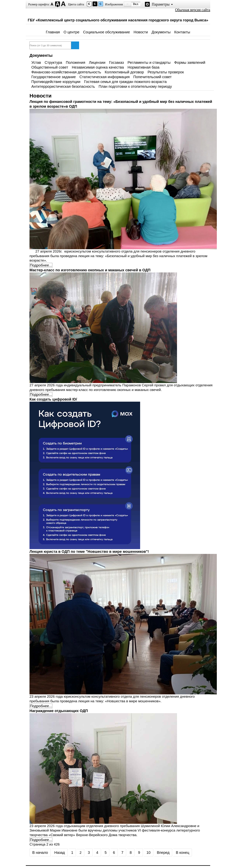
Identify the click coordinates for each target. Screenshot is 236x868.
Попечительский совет (152, 77)
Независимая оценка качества (98, 67)
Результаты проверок (166, 72)
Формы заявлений (190, 62)
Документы (161, 32)
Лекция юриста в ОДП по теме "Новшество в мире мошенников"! (89, 552)
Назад (59, 853)
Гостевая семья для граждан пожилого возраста (125, 82)
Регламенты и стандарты (149, 62)
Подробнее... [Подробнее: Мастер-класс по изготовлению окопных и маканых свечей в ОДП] (41, 394)
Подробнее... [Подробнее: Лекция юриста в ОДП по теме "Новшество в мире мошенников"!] (41, 706)
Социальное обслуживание (107, 32)
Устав (36, 62)
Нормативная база (144, 67)
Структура (53, 62)
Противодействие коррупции (56, 82)
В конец (183, 853)
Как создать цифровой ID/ (53, 399)
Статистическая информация (105, 77)
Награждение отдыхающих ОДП (59, 711)
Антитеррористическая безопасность (63, 86)
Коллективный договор (124, 72)
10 (148, 853)
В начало (40, 853)
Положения (76, 62)
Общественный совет (50, 67)
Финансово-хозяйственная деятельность (66, 72)
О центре (72, 32)
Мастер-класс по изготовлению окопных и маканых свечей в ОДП (90, 270)
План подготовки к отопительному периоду (135, 86)
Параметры (161, 4)
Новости (141, 32)
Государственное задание (54, 77)
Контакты (182, 32)
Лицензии (97, 62)
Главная (53, 32)
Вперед (163, 853)
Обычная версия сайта (193, 10)
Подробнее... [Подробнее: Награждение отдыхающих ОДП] (41, 840)
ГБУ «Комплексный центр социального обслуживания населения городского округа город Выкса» (118, 20)
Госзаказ (117, 62)
